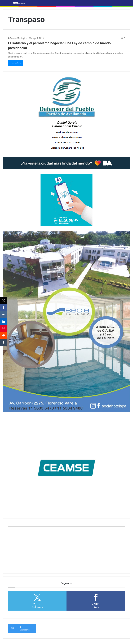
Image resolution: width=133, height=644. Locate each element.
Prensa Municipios (18, 38)
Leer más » (16, 63)
